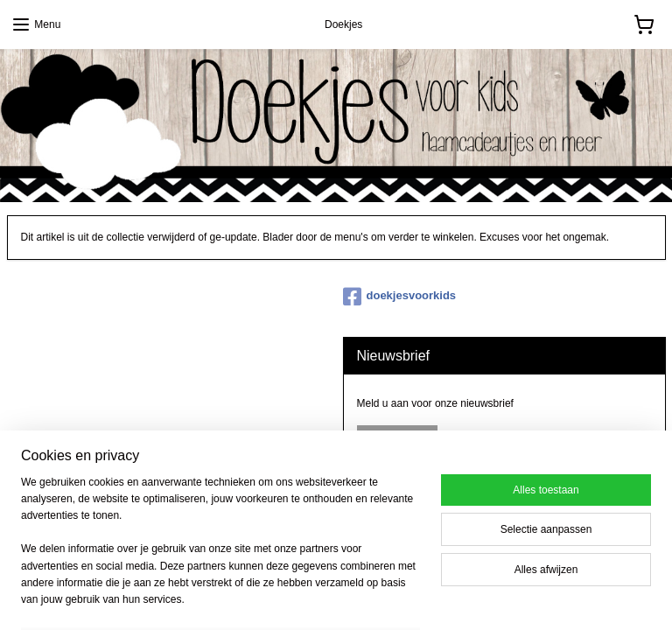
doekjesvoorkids (400, 297)
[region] (220, 552)
